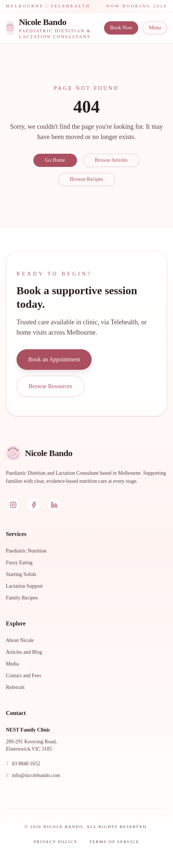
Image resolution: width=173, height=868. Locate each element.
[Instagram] (13, 505)
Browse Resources (50, 386)
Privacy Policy (56, 842)
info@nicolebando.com (33, 776)
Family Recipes (22, 598)
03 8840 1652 (23, 764)
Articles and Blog (24, 652)
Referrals (15, 687)
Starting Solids (21, 574)
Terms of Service (114, 842)
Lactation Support (24, 586)
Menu (155, 28)
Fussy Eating (19, 563)
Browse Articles (111, 160)
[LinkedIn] (54, 505)
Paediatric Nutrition (26, 551)
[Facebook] (34, 505)
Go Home (55, 160)
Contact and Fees (23, 676)
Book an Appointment (54, 359)
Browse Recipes (87, 179)
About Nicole (20, 640)
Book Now (121, 28)
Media (12, 664)
